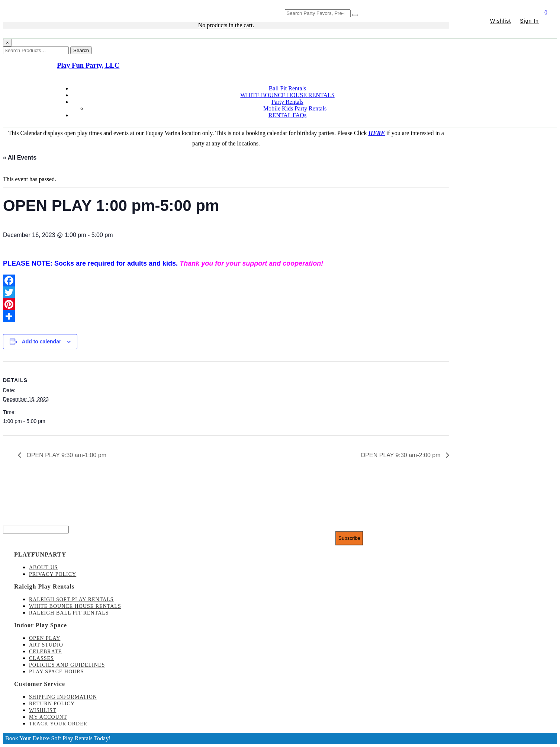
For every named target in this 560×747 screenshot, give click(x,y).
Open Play (45, 638)
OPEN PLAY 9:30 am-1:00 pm (66, 455)
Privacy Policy (53, 574)
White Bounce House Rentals (75, 606)
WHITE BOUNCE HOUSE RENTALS (287, 95)
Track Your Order (58, 724)
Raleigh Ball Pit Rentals (69, 613)
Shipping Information (63, 697)
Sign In (529, 21)
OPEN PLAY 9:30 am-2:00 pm (401, 455)
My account (48, 717)
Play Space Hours (57, 672)
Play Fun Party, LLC (88, 65)
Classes (41, 658)
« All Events (20, 158)
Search (81, 50)
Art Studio (46, 645)
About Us (43, 568)
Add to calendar (42, 342)
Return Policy (52, 704)
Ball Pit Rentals (287, 88)
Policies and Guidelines (67, 665)
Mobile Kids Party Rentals (295, 108)
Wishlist (501, 21)
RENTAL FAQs (287, 115)
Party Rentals (287, 102)
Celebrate (45, 652)
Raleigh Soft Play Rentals (71, 599)
